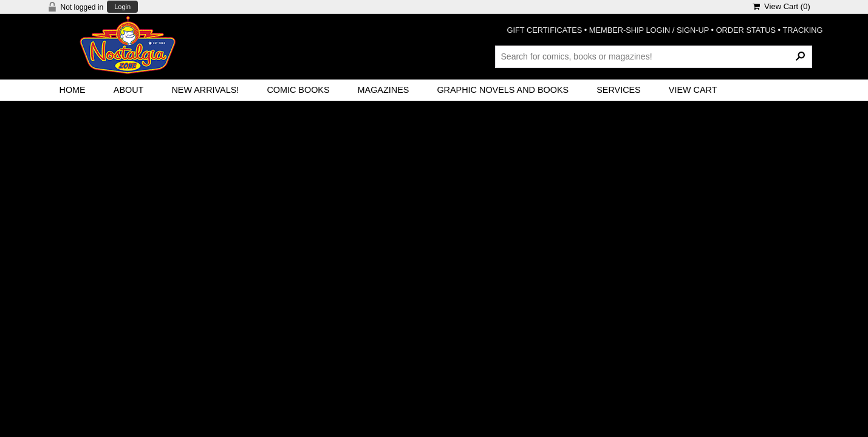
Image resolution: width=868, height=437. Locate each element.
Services (619, 90)
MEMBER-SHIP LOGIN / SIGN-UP (649, 30)
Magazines (384, 90)
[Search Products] (654, 56)
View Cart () (781, 6)
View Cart (693, 90)
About (129, 90)
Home (73, 90)
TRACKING (802, 30)
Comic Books (298, 90)
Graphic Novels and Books (503, 90)
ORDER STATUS (746, 30)
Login (122, 7)
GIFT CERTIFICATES (545, 30)
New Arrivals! (205, 90)
